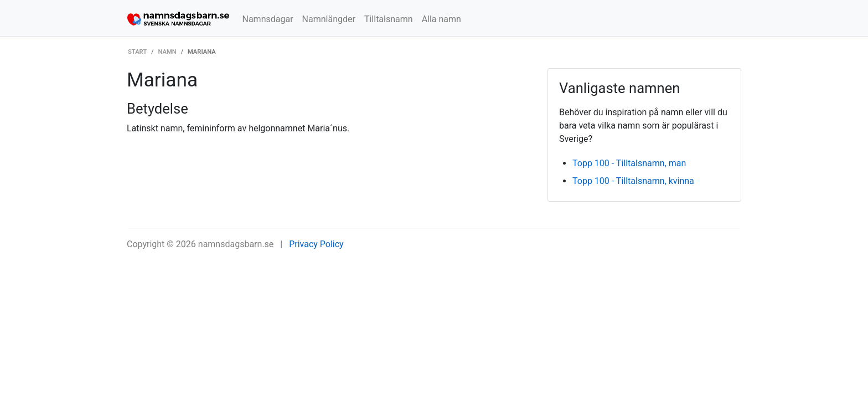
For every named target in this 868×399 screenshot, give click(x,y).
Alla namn (441, 19)
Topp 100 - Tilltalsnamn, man (629, 163)
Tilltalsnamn (389, 19)
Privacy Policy (316, 244)
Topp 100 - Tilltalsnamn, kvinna (633, 181)
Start (137, 52)
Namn (167, 52)
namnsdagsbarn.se (236, 244)
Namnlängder (329, 19)
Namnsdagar (268, 19)
